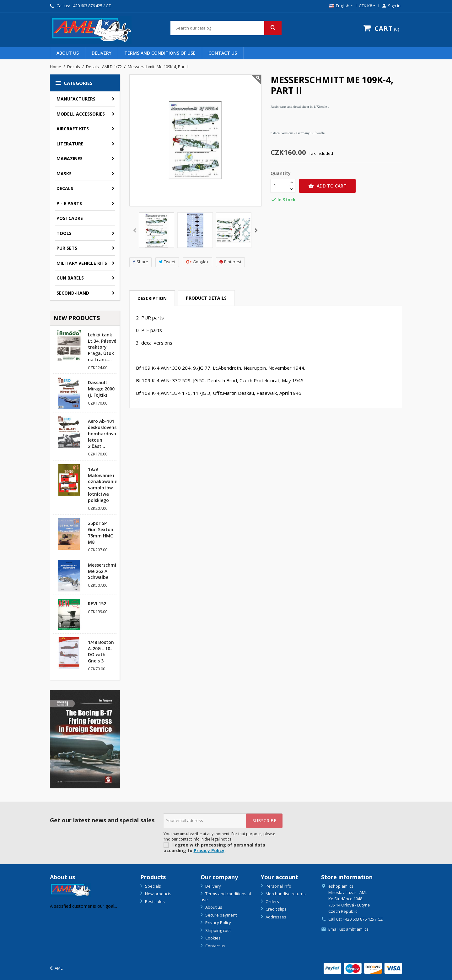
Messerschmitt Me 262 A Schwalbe (104, 571)
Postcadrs (70, 218)
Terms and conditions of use (160, 53)
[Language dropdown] (342, 6)
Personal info (278, 886)
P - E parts (69, 203)
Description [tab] (152, 298)
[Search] (226, 28)
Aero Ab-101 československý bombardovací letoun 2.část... (105, 433)
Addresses (275, 917)
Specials (153, 886)
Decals (65, 188)
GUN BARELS (70, 278)
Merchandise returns (285, 894)
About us (68, 53)
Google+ (197, 262)
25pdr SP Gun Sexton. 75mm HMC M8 (101, 532)
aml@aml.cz (357, 929)
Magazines (70, 158)
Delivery (102, 53)
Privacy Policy (209, 850)
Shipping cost (218, 930)
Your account (280, 877)
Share (140, 262)
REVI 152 (97, 604)
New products (158, 894)
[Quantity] (279, 186)
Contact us (223, 53)
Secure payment (221, 915)
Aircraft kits (73, 129)
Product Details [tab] (206, 298)
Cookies (213, 938)
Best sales (154, 901)
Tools (64, 233)
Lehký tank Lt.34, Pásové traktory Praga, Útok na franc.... (102, 347)
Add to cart (327, 186)
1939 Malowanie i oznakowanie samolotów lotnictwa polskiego (102, 485)
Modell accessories (81, 114)
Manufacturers (76, 99)
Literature (70, 144)
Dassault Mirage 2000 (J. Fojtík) (101, 389)
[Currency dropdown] (368, 6)
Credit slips (276, 909)
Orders (272, 901)
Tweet (167, 262)
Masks (64, 174)
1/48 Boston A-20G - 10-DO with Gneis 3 (101, 651)
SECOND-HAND (73, 293)
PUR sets (67, 248)
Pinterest (230, 262)
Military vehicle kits (82, 263)
